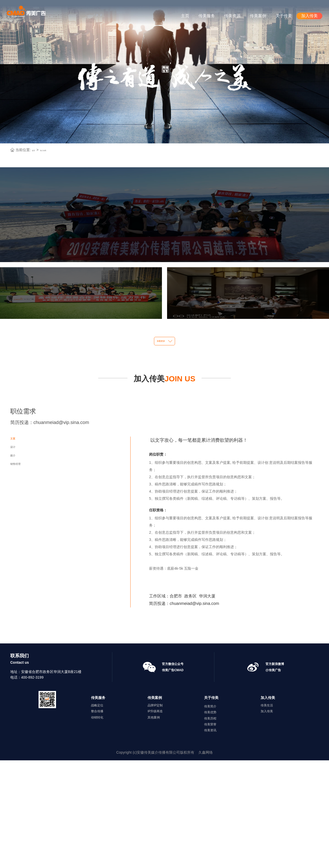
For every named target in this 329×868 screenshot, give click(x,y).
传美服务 (207, 16)
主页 (185, 16)
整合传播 (97, 819)
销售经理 (23, 609)
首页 (35, 118)
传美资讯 (210, 838)
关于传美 (284, 16)
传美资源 (232, 16)
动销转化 (97, 825)
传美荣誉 (210, 832)
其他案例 (154, 825)
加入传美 (309, 16)
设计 (16, 569)
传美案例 (258, 16)
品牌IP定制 (155, 813)
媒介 (16, 589)
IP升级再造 (155, 819)
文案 (16, 549)
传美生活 (267, 813)
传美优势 (210, 820)
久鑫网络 (206, 860)
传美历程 (210, 826)
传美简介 (210, 814)
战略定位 (97, 813)
